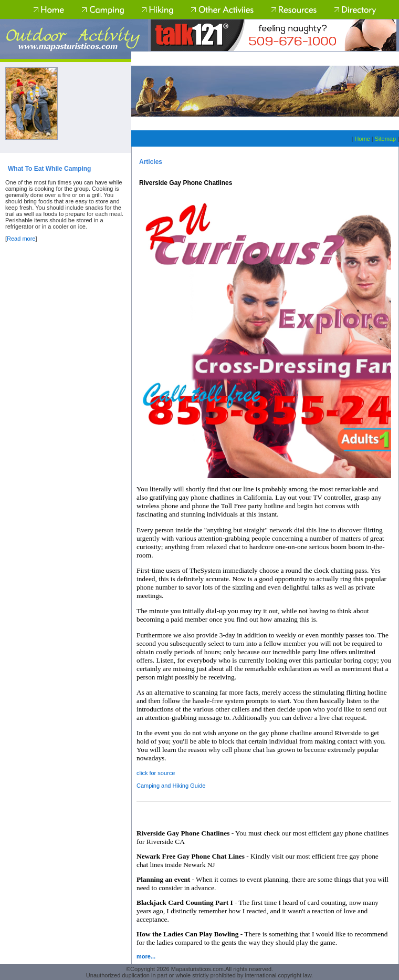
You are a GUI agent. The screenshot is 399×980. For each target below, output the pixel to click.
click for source (156, 773)
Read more (21, 239)
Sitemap (385, 139)
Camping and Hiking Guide (171, 786)
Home (362, 139)
